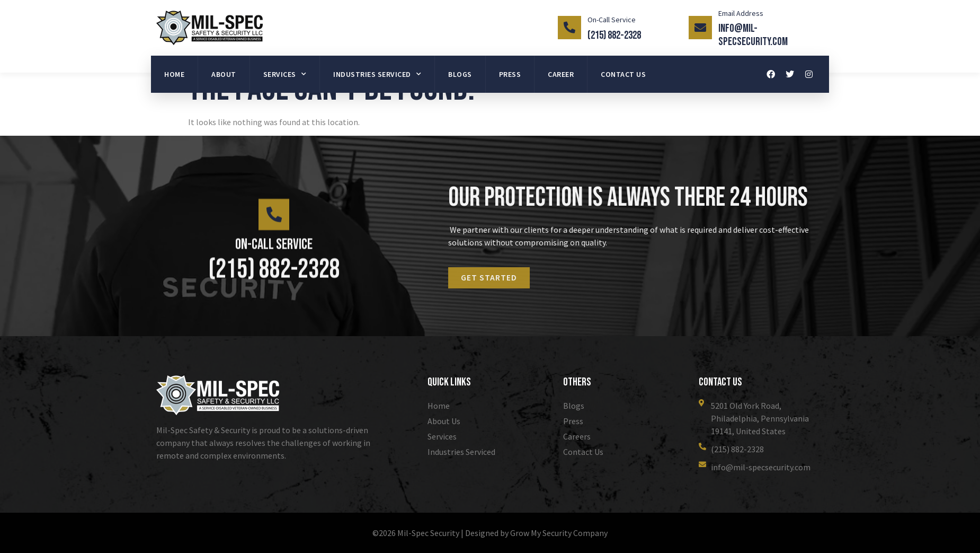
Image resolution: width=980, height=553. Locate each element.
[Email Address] (700, 28)
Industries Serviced (377, 74)
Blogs (460, 74)
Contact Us (623, 74)
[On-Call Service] (569, 28)
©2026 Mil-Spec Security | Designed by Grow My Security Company (490, 533)
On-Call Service (612, 20)
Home (174, 74)
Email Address (741, 13)
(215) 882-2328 (614, 35)
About (224, 74)
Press (510, 74)
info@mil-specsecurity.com (753, 35)
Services (285, 74)
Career (561, 74)
